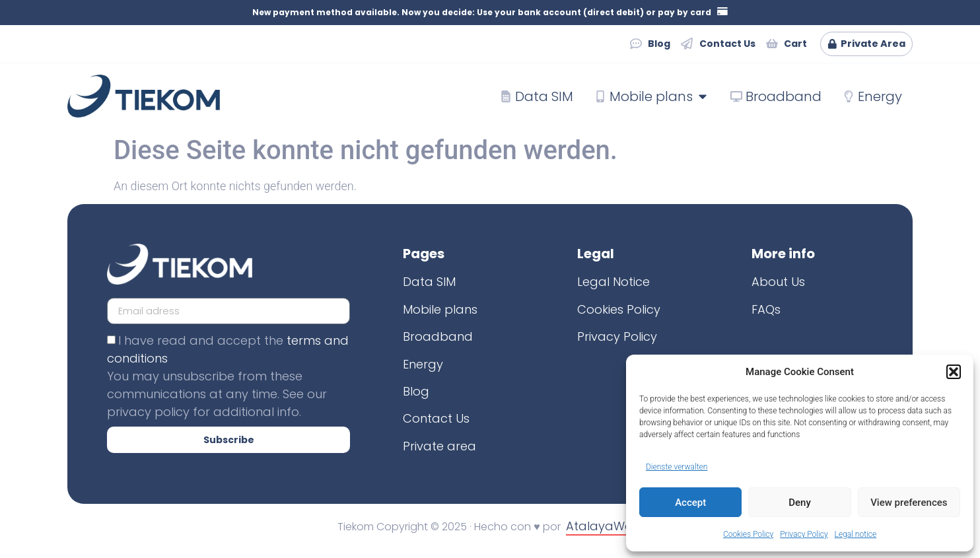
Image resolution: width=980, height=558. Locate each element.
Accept (690, 503)
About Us (778, 282)
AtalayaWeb (603, 527)
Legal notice (856, 534)
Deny (800, 503)
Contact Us (436, 419)
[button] (954, 372)
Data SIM (429, 282)
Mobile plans (440, 309)
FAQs (766, 309)
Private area (439, 446)
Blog (416, 391)
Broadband (438, 337)
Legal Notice (613, 282)
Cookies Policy (748, 534)
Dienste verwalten (677, 467)
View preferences (909, 503)
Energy (423, 364)
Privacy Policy (804, 534)
